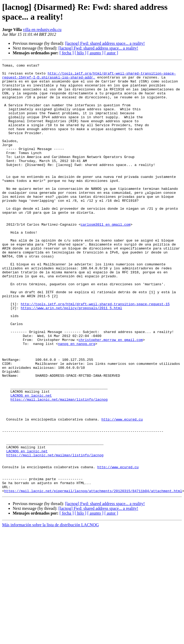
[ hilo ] (81, 53)
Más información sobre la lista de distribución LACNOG (51, 611)
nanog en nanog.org (77, 400)
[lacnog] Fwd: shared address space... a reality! (105, 43)
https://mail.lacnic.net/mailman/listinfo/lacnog (59, 467)
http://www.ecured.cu (122, 491)
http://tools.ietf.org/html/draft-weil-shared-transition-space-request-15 (95, 352)
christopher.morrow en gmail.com (111, 395)
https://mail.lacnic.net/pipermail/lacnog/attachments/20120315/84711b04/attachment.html (93, 577)
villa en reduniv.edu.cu (42, 30)
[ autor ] (111, 53)
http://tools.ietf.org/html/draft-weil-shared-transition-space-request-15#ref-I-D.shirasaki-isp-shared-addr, (89, 78)
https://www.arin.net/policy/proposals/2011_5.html (71, 357)
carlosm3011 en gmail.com (105, 257)
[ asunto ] (95, 53)
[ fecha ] (66, 53)
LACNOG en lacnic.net (31, 462)
